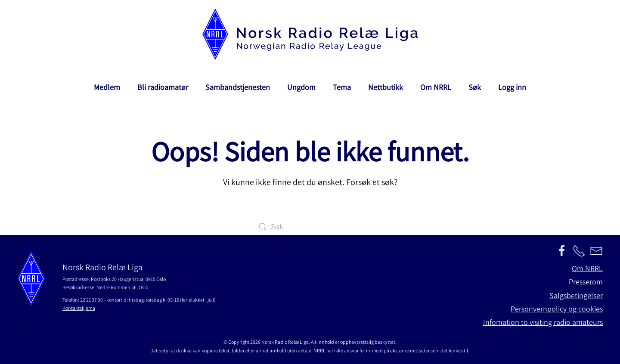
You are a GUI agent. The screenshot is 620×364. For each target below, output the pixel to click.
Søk (475, 87)
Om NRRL (436, 87)
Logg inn (512, 87)
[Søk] (310, 227)
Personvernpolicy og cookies (557, 309)
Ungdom (301, 87)
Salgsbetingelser (576, 295)
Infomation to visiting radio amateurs (543, 322)
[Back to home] (310, 34)
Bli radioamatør (163, 87)
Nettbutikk (386, 87)
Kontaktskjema (79, 308)
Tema (342, 87)
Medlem (107, 87)
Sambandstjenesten (238, 87)
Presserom (586, 282)
